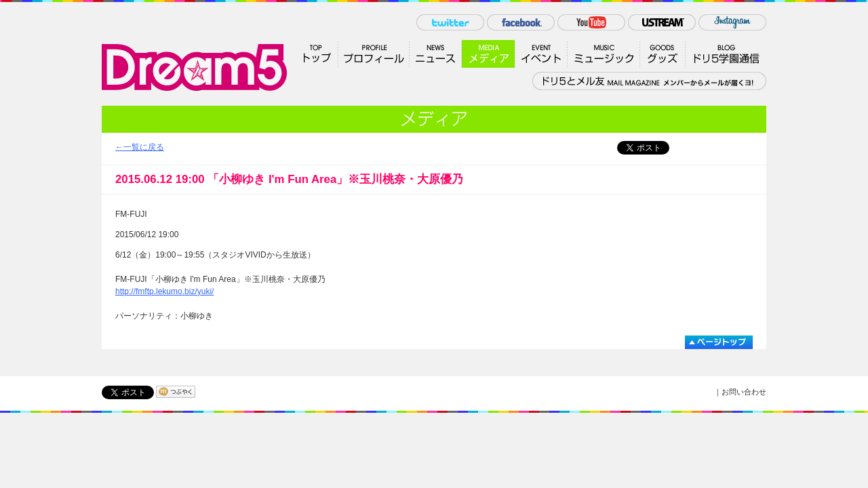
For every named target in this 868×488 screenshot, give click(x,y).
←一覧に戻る (140, 147)
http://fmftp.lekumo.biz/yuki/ (164, 291)
